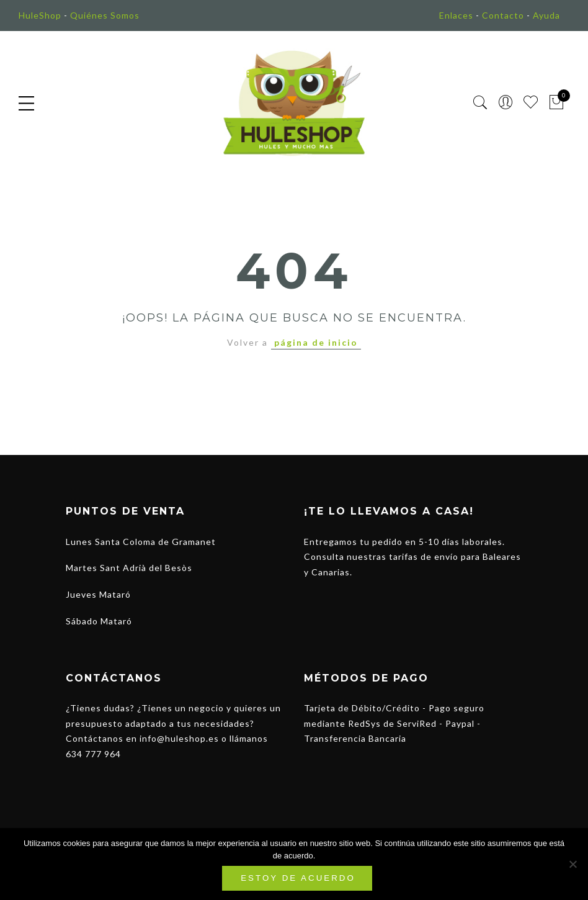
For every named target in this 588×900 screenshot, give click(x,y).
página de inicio (316, 342)
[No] (572, 864)
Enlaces (456, 15)
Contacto (503, 15)
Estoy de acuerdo (298, 878)
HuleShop (40, 15)
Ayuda (546, 15)
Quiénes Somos (105, 15)
